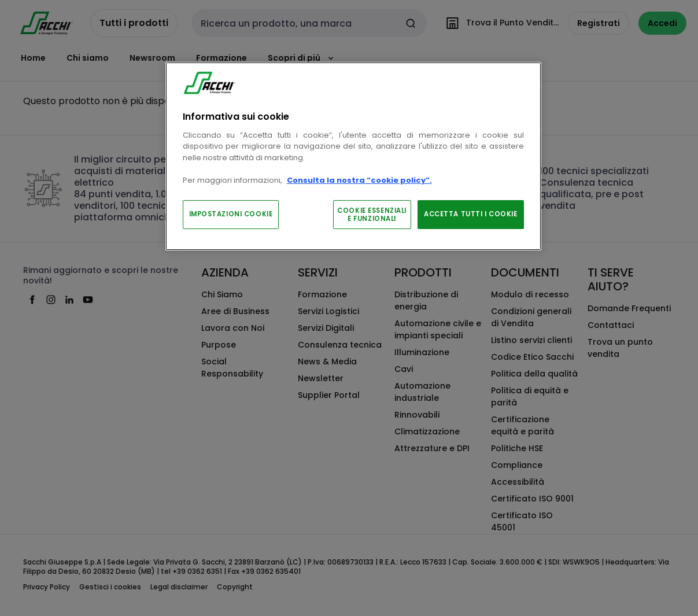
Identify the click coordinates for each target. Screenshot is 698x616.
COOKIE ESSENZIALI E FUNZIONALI (372, 215)
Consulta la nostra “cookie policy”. (359, 180)
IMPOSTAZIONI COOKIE (231, 214)
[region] (353, 156)
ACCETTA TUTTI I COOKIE (471, 214)
